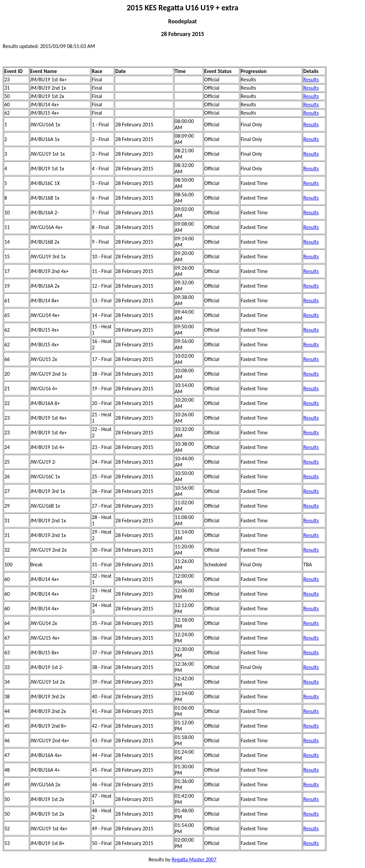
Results (311, 79)
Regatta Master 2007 (194, 859)
